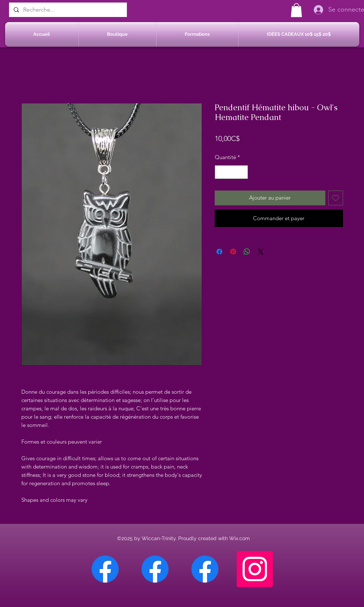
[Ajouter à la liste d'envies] (336, 198)
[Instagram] (255, 569)
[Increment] (242, 172)
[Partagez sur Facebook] (219, 252)
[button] (296, 10)
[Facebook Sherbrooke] (155, 569)
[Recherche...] (67, 10)
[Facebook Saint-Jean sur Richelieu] (205, 569)
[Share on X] (261, 252)
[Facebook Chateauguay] (105, 569)
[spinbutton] (231, 172)
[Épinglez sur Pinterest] (233, 252)
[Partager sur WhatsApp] (247, 252)
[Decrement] (221, 172)
